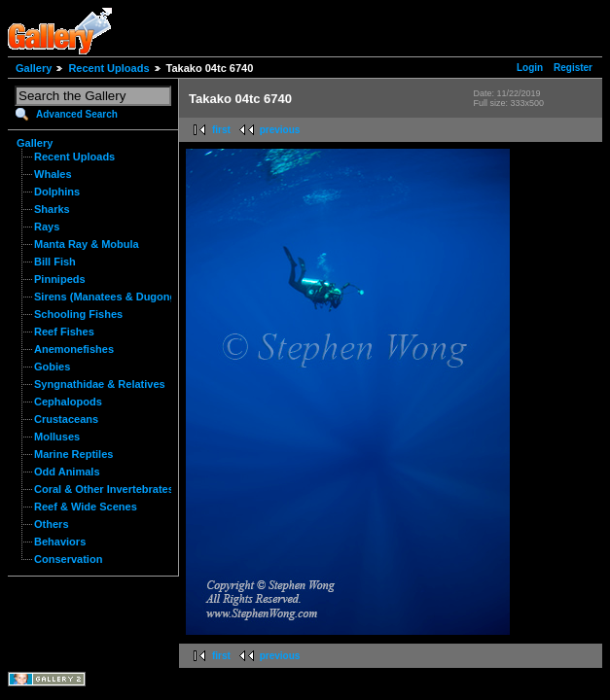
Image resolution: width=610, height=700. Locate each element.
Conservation (68, 559)
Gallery (34, 68)
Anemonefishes (74, 349)
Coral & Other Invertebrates (104, 489)
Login (530, 68)
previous (280, 130)
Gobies (52, 367)
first (221, 130)
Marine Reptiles (73, 454)
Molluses (57, 437)
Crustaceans (66, 419)
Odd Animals (67, 472)
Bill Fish (55, 262)
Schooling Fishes (78, 314)
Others (52, 524)
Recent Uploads (108, 68)
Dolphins (57, 192)
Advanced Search (77, 114)
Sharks (52, 209)
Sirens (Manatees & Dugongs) (110, 297)
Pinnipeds (60, 279)
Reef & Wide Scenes (86, 507)
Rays (47, 227)
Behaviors (60, 542)
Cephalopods (68, 402)
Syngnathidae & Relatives (100, 384)
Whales (53, 174)
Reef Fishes (64, 332)
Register (573, 68)
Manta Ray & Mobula (87, 244)
